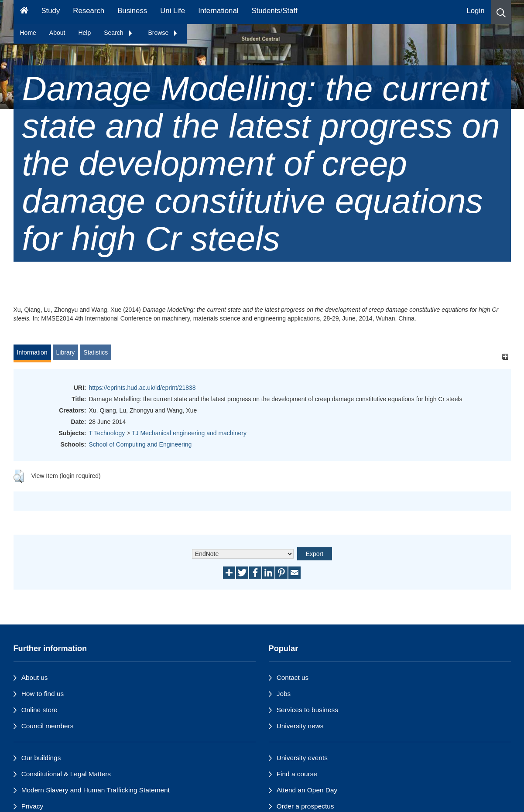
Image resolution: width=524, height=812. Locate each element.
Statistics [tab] (96, 352)
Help (84, 33)
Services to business (307, 710)
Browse (163, 33)
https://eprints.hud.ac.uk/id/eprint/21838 (142, 388)
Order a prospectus (305, 806)
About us (35, 677)
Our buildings (41, 758)
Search (118, 33)
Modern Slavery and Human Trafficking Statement (96, 790)
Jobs (284, 694)
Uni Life (173, 11)
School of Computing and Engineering (140, 444)
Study (50, 11)
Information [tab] (32, 352)
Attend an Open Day (307, 790)
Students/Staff (275, 11)
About (57, 33)
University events (302, 758)
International (218, 11)
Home (28, 33)
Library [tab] (66, 352)
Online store (39, 710)
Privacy (32, 806)
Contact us (293, 677)
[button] (501, 12)
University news (300, 726)
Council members (48, 726)
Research (89, 11)
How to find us (43, 694)
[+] (505, 357)
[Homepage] (24, 12)
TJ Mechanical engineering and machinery (189, 433)
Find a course (297, 774)
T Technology (107, 433)
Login (475, 11)
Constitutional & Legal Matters (66, 774)
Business (132, 11)
